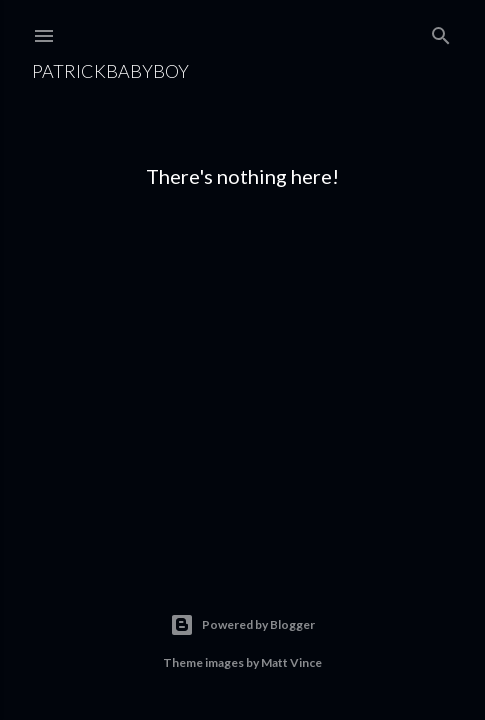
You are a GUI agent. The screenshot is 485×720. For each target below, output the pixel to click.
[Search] (441, 31)
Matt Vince (291, 662)
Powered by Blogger (242, 625)
